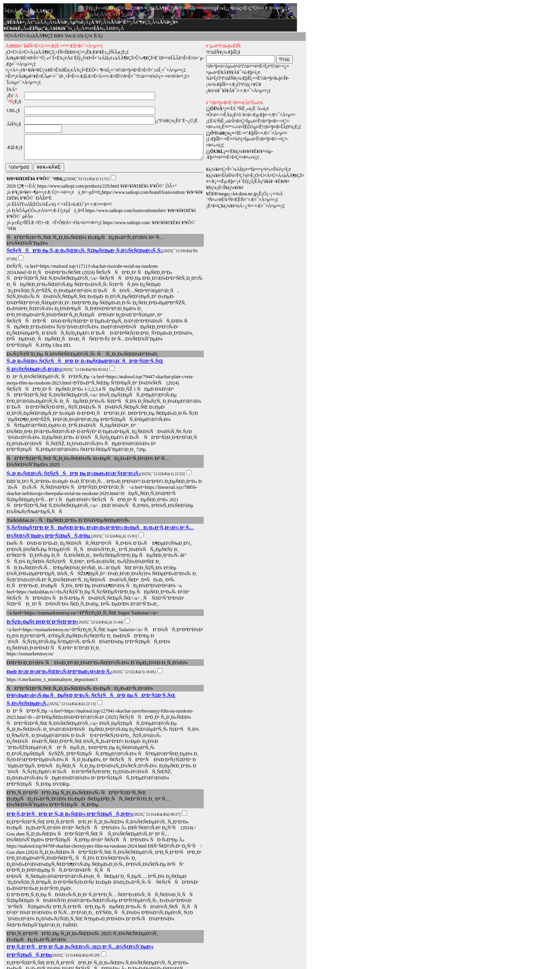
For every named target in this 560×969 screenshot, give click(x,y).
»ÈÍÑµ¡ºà (37, 28)
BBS (114, 28)
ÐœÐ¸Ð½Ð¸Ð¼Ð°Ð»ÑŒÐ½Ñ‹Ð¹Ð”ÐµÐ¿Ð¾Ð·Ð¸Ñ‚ (59, 604)
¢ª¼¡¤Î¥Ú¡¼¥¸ (19, 944)
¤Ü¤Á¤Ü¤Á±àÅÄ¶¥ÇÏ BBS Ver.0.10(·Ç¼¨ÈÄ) (53, 36)
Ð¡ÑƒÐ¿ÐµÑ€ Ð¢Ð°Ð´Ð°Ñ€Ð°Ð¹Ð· (42, 560)
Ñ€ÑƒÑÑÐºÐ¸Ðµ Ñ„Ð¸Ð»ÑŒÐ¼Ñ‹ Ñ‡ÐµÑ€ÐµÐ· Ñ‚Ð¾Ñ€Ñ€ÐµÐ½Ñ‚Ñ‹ (84, 233)
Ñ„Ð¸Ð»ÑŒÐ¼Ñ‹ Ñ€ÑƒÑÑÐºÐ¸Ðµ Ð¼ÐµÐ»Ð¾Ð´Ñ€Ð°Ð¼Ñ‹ (73, 424)
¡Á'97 (95, 22)
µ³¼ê (78, 22)
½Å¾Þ (60, 22)
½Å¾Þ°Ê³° (118, 22)
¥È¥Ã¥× (16, 22)
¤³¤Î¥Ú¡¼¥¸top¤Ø (67, 953)
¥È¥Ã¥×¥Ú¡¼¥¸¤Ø (24, 953)
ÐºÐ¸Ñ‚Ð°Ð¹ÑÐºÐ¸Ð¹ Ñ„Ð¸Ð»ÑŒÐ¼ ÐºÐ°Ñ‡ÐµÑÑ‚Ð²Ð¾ (70, 728)
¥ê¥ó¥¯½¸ (63, 28)
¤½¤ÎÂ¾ (94, 28)
